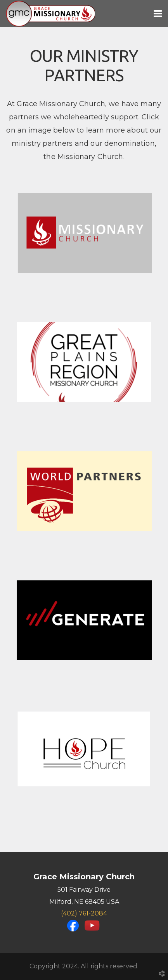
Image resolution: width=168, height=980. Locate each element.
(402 (84, 913)
